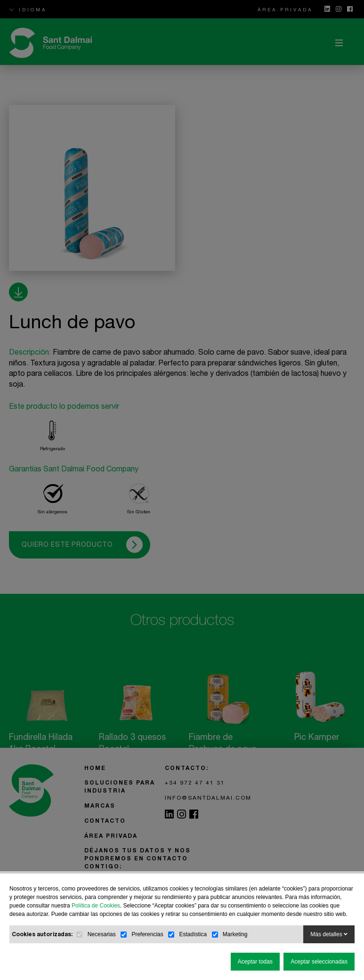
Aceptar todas (255, 962)
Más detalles (329, 934)
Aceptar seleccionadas (319, 962)
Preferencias (147, 934)
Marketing (235, 934)
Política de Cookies (96, 906)
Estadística (193, 934)
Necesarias (102, 934)
